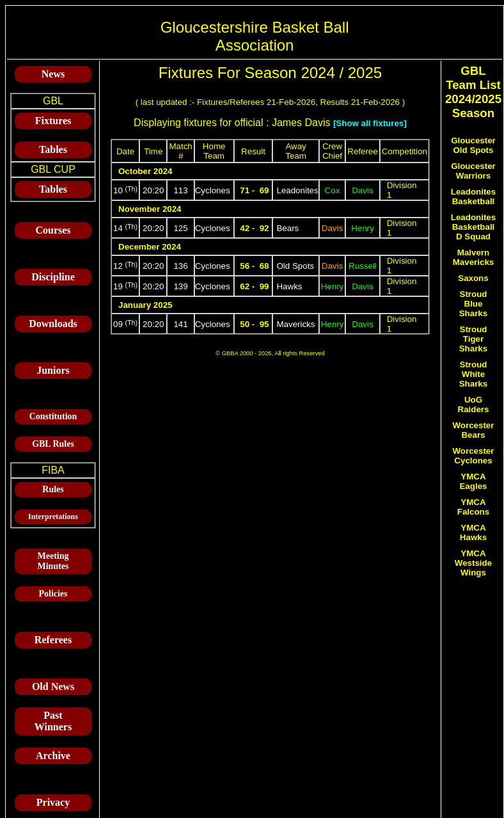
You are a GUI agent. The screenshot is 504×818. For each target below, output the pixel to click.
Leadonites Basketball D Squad (473, 227)
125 (180, 228)
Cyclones (213, 190)
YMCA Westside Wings (473, 563)
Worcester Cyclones (474, 456)
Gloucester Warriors (473, 171)
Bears (287, 228)
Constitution (53, 416)
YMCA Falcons (473, 507)
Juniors (53, 370)
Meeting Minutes (53, 561)
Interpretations (53, 517)
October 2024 (145, 171)
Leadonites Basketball (473, 196)
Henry (363, 228)
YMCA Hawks (473, 533)
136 (180, 266)
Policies (53, 594)
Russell (363, 266)
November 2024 (150, 209)
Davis (362, 190)
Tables (53, 149)
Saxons (473, 278)
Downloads (53, 324)
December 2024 (150, 247)
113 (180, 190)
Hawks (289, 286)
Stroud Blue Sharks (473, 304)
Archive (53, 756)
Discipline (53, 277)
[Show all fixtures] (370, 123)
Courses (53, 230)
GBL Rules (53, 444)
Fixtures (53, 121)
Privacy (53, 802)
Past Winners (53, 721)
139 (180, 286)
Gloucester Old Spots (473, 145)
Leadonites (297, 190)
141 (180, 324)
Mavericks (295, 324)
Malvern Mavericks (473, 257)
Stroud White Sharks (473, 374)
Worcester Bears (474, 430)
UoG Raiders (474, 405)
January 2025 (145, 305)
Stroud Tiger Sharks (473, 339)
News (53, 74)
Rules (53, 489)
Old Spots (295, 266)
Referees (53, 640)
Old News (53, 686)
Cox (333, 190)
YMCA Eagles (473, 481)
